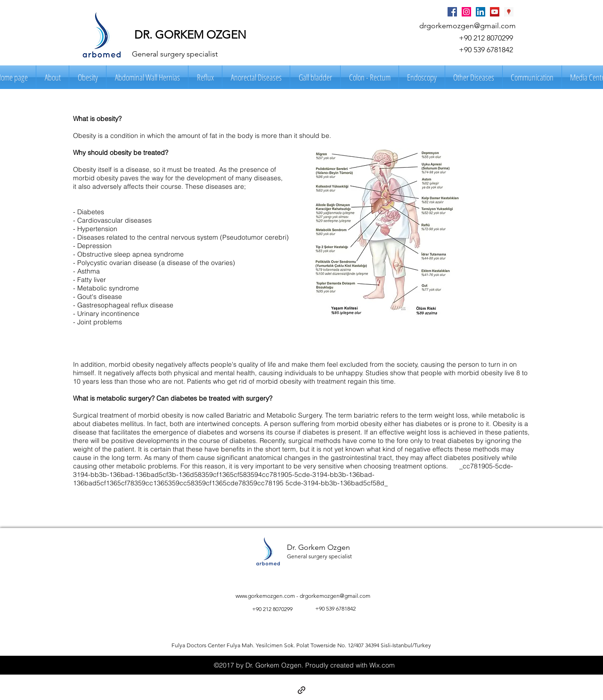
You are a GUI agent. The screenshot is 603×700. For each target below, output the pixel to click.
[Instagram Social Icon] (466, 12)
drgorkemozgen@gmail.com (468, 26)
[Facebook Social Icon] (452, 12)
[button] (53, 77)
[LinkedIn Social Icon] (481, 12)
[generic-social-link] (301, 690)
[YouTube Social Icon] (495, 12)
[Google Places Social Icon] (509, 12)
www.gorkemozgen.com (265, 596)
